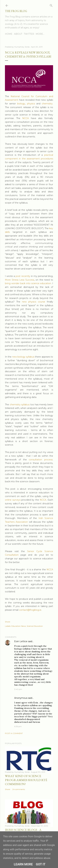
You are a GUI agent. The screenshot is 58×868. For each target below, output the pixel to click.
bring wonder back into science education (28, 283)
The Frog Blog (16, 11)
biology (21, 104)
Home (9, 34)
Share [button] (8, 622)
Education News (19, 626)
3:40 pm (18, 689)
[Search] (51, 5)
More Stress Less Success (20, 280)
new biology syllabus (23, 357)
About (18, 34)
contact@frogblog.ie (30, 610)
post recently (23, 276)
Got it (41, 864)
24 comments (19, 789)
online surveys (13, 500)
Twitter (29, 34)
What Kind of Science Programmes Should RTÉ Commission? (26, 780)
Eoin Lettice (21, 641)
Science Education (35, 626)
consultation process (41, 460)
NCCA (26, 118)
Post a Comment (14, 733)
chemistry (47, 104)
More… (40, 34)
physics (31, 104)
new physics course (34, 302)
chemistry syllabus (20, 405)
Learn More (23, 864)
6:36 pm (18, 726)
